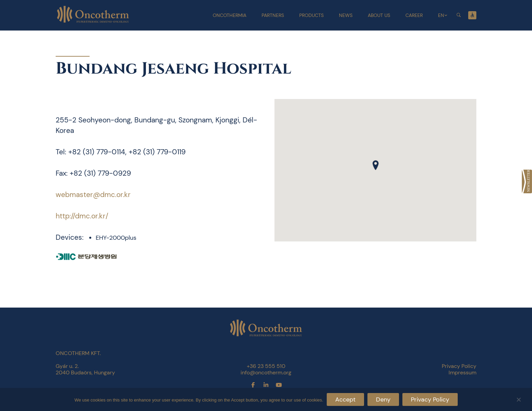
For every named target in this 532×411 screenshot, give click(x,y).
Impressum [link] (462, 373)
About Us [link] (379, 15)
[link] (527, 181)
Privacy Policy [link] (459, 366)
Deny (383, 399)
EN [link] (441, 15)
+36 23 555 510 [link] (266, 366)
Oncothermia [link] (230, 15)
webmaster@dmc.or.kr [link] (93, 195)
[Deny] (518, 399)
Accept (345, 399)
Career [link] (414, 15)
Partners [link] (273, 15)
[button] (376, 165)
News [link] (346, 15)
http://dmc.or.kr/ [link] (82, 216)
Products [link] (311, 15)
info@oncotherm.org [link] (266, 373)
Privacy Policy (430, 399)
